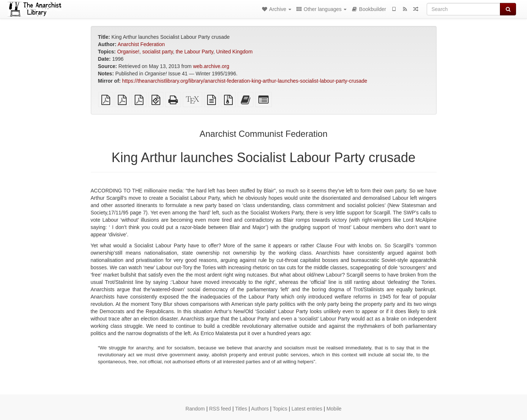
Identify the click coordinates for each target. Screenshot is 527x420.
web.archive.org (211, 66)
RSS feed (220, 409)
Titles (241, 409)
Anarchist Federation (141, 44)
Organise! (128, 52)
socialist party (158, 52)
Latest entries (307, 409)
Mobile (334, 409)
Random (195, 409)
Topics (280, 409)
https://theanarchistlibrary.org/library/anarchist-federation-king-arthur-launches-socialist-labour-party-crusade (245, 81)
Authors (260, 409)
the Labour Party (194, 52)
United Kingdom (234, 52)
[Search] (464, 9)
